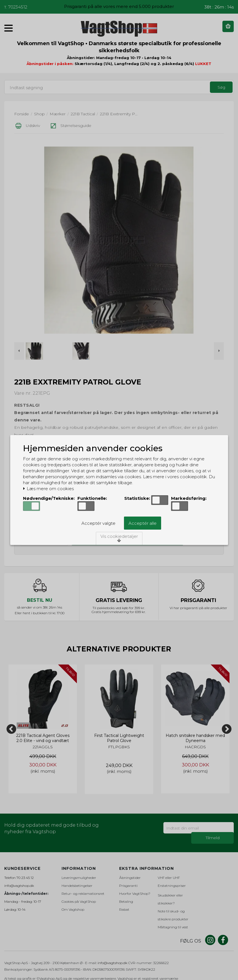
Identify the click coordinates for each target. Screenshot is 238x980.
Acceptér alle (143, 523)
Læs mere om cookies (48, 489)
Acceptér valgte (98, 523)
